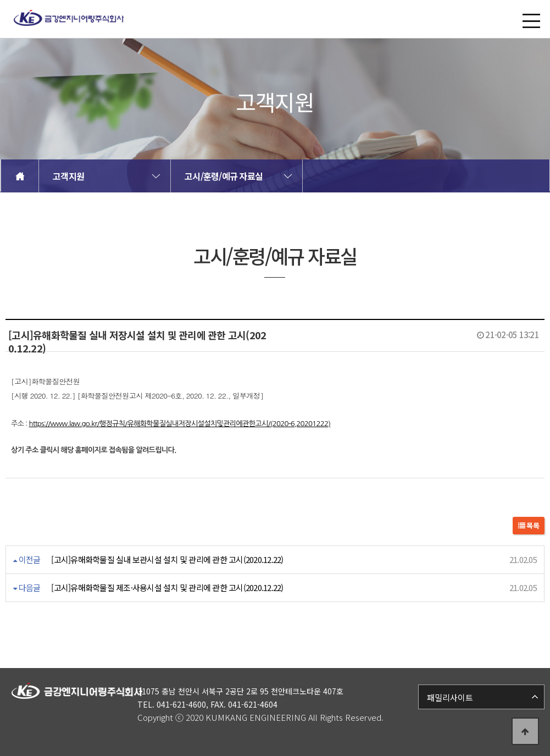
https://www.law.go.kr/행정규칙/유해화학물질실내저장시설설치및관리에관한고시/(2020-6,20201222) (179, 424)
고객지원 (68, 176)
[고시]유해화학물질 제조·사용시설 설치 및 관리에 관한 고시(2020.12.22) (167, 587)
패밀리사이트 (450, 697)
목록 (529, 525)
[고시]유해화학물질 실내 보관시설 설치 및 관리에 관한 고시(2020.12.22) (167, 559)
